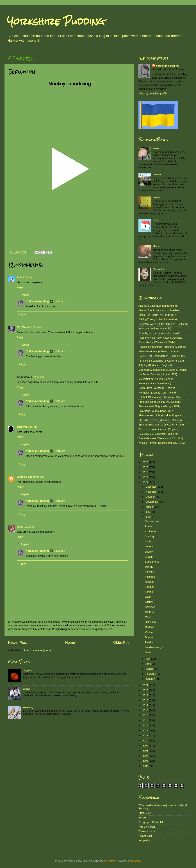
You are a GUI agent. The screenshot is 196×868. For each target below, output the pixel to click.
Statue (157, 174)
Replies (25, 295)
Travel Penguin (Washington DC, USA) (161, 438)
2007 (146, 756)
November (152, 492)
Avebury (150, 582)
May (148, 659)
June (156, 220)
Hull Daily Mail (147, 827)
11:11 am (60, 401)
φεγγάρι (28, 670)
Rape (156, 246)
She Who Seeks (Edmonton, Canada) (160, 420)
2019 (146, 695)
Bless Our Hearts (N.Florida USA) (158, 315)
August (150, 507)
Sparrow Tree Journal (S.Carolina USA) (161, 425)
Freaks (149, 642)
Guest (157, 148)
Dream (149, 637)
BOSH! (143, 818)
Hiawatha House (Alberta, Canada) (159, 352)
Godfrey (150, 612)
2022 (146, 482)
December (152, 487)
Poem (148, 526)
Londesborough (154, 647)
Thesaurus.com (147, 831)
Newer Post (17, 643)
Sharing (149, 536)
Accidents (151, 531)
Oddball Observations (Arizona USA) (159, 397)
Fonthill (149, 592)
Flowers (149, 572)
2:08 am (33, 427)
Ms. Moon (23, 327)
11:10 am (60, 451)
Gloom (149, 557)
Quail (148, 541)
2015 (146, 715)
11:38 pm (35, 327)
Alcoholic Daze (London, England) (158, 306)
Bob (19, 277)
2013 (146, 725)
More (148, 617)
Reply (20, 287)
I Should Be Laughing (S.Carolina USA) (161, 361)
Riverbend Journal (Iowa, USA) (156, 411)
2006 (146, 761)
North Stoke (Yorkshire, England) (157, 388)
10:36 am (30, 527)
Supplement (152, 562)
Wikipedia (144, 841)
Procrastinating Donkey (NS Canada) (160, 402)
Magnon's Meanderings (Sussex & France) (163, 370)
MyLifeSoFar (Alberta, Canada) (156, 379)
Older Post (122, 643)
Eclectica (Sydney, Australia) (155, 329)
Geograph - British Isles (152, 822)
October (151, 497)
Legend (149, 546)
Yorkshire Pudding (56, 21)
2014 (146, 720)
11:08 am (60, 551)
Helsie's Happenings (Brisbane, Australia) (162, 347)
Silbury (149, 602)
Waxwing (28, 707)
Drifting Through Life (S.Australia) (158, 319)
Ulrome (149, 567)
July (148, 512)
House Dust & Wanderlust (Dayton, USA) (162, 356)
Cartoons (150, 627)
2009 (146, 746)
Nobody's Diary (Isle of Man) (155, 383)
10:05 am (38, 477)
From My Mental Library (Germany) (159, 333)
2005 (146, 766)
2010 (146, 741)
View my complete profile (153, 94)
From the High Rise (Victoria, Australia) (161, 338)
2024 (146, 472)
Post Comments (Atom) (37, 650)
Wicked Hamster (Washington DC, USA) (162, 443)
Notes (157, 197)
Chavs (27, 689)
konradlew (110, 861)
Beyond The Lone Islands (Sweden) (159, 310)
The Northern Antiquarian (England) (159, 429)
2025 (146, 467)
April (149, 664)
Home (70, 643)
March (150, 669)
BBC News (145, 813)
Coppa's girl (24, 477)
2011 (146, 736)
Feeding (150, 587)
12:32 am (38, 377)
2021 (146, 685)
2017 (146, 705)
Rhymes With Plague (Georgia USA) (159, 406)
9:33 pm (28, 277)
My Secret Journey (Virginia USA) (158, 374)
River (20, 527)
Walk (148, 597)
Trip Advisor (145, 836)
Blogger (136, 861)
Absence (150, 607)
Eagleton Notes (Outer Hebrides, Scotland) (163, 324)
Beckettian (159, 269)
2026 (146, 462)
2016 (146, 710)
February (151, 674)
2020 (146, 690)
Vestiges (150, 577)
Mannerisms (152, 521)
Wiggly (149, 552)
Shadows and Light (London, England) (160, 415)
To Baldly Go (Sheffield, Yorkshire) (158, 434)
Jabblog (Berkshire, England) (155, 365)
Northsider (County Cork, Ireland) (158, 393)
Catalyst (22, 427)
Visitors (149, 632)
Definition (150, 622)
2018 (146, 700)
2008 (146, 751)
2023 (146, 477)
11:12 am (60, 301)
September (152, 502)
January (151, 679)
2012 (146, 730)
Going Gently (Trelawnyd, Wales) (157, 342)
